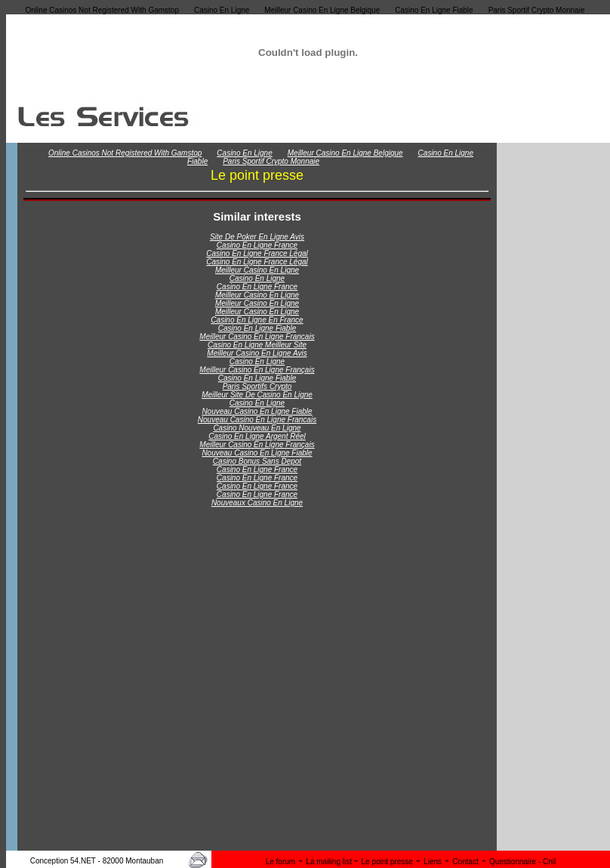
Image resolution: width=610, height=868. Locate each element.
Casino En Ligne (222, 10)
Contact (465, 862)
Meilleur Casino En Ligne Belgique (322, 10)
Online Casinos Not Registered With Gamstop (102, 10)
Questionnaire (514, 862)
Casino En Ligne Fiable (434, 10)
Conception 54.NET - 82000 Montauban (97, 861)
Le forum (280, 862)
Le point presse (387, 862)
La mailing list (330, 862)
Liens (433, 862)
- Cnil (547, 862)
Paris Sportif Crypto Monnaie (537, 10)
